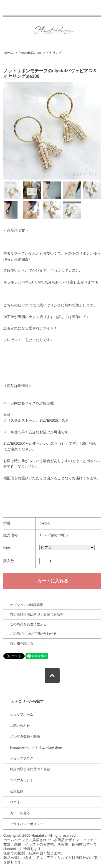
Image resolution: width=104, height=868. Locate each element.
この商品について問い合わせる (33, 634)
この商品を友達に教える (28, 624)
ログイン (17, 802)
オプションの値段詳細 (27, 605)
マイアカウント (22, 780)
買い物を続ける (22, 643)
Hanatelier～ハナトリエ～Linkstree (36, 747)
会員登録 (17, 791)
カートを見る (20, 813)
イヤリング (54, 53)
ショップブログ (22, 758)
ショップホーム (22, 715)
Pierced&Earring (30, 53)
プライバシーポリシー (27, 824)
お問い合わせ (20, 726)
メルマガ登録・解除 (25, 736)
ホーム (8, 53)
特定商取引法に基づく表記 (30, 769)
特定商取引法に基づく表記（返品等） (38, 614)
